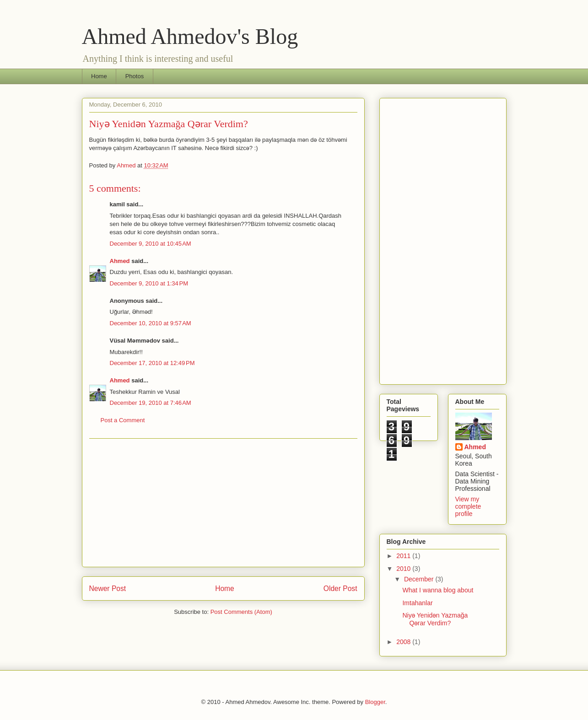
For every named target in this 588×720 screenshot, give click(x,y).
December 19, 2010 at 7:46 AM (151, 403)
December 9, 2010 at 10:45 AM (151, 244)
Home (99, 76)
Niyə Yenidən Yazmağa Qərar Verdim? (435, 619)
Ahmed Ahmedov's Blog (190, 36)
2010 (404, 569)
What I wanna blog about (438, 590)
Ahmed (120, 261)
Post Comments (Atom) (241, 612)
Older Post (340, 588)
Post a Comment (123, 420)
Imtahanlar (417, 603)
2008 (404, 642)
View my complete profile (468, 506)
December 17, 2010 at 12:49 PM (152, 363)
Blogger (375, 702)
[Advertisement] (223, 503)
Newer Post (108, 588)
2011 (404, 556)
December (420, 579)
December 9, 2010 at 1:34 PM (149, 283)
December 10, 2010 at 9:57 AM (151, 323)
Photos (135, 76)
